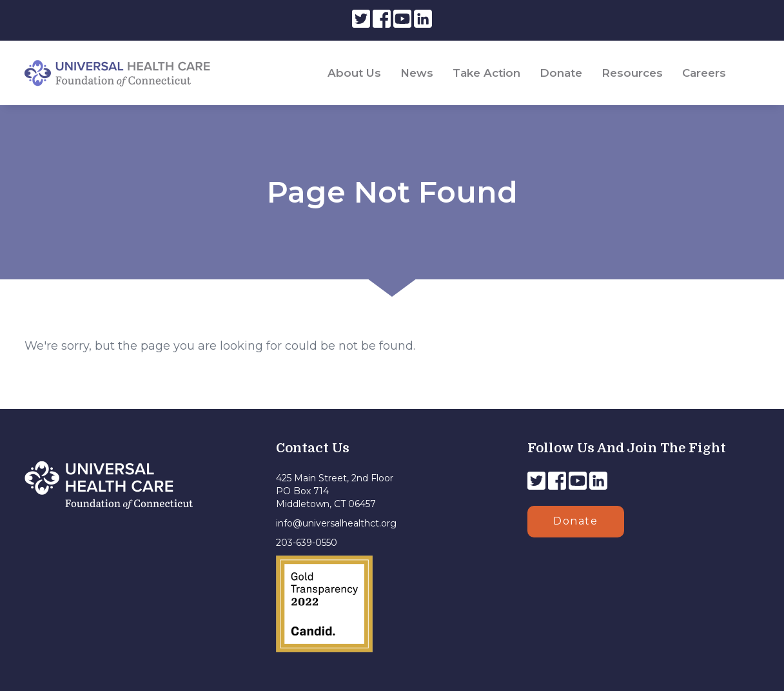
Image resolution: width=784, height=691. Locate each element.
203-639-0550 (307, 543)
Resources (632, 73)
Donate (561, 73)
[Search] (752, 72)
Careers (704, 73)
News (417, 73)
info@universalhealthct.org (336, 523)
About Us (354, 73)
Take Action (486, 73)
